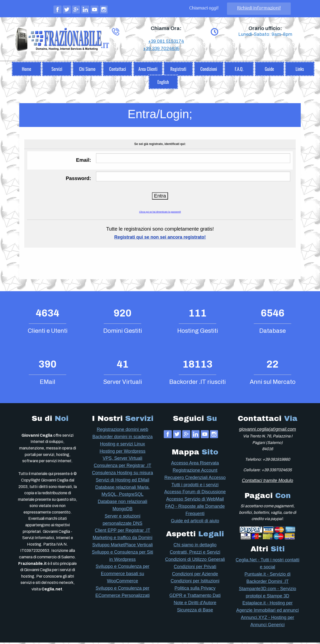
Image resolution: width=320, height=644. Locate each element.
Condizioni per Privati (195, 568)
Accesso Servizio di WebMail (195, 501)
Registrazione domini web (122, 431)
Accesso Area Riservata (195, 464)
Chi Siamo (87, 70)
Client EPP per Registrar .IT (122, 532)
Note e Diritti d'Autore (195, 604)
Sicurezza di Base (195, 611)
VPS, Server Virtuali (123, 460)
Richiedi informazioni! (259, 8)
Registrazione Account (195, 472)
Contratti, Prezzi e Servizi (195, 554)
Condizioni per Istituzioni (195, 582)
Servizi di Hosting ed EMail (122, 481)
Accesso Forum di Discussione (195, 493)
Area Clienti (148, 70)
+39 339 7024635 (161, 65)
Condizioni (209, 70)
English (163, 83)
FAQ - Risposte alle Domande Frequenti (195, 511)
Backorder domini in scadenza (122, 438)
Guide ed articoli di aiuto (195, 522)
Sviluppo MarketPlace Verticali (122, 546)
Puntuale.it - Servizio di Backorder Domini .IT (267, 579)
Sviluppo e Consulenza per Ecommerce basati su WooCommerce (122, 575)
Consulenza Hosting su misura (122, 474)
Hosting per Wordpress (122, 453)
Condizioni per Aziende (195, 575)
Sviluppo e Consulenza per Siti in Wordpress (122, 557)
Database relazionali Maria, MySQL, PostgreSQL (122, 492)
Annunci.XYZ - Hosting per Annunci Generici (267, 623)
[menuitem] (26, 69)
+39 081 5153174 (166, 58)
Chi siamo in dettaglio (195, 546)
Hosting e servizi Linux (122, 445)
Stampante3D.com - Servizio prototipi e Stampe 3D (267, 594)
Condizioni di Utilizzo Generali (195, 561)
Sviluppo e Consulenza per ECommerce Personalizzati (122, 593)
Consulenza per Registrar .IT (122, 467)
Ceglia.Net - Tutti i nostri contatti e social (267, 565)
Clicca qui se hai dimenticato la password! (160, 213)
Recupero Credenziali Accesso (195, 479)
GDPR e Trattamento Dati (195, 597)
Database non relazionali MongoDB (122, 507)
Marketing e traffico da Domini (123, 539)
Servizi (57, 70)
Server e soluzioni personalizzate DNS (122, 521)
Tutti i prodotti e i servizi (195, 486)
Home (26, 70)
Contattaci (117, 70)
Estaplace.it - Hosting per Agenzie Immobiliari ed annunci (267, 608)
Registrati (178, 70)
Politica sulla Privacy (195, 590)
